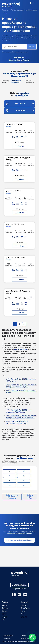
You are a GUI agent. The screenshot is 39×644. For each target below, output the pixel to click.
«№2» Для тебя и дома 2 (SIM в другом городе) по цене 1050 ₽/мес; (21, 386)
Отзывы (5, 611)
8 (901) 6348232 (21, 57)
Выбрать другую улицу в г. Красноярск (12, 497)
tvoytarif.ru (10, 4)
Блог (4, 620)
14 (10, 485)
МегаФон (23, 349)
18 (24, 485)
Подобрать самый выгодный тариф (19, 540)
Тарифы (5, 608)
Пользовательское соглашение (8, 637)
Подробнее (20, 146)
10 (24, 476)
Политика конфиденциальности (26, 637)
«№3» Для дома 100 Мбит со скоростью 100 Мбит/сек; (17, 422)
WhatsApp (14, 595)
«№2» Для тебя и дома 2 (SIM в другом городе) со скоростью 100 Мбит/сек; (21, 417)
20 (10, 481)
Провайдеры (25, 608)
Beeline (16, 349)
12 (24, 471)
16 (24, 481)
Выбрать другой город (30, 497)
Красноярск (7, 6)
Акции (23, 611)
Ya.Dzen (25, 595)
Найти (32, 47)
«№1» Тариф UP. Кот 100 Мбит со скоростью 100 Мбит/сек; (19, 411)
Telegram (19, 595)
